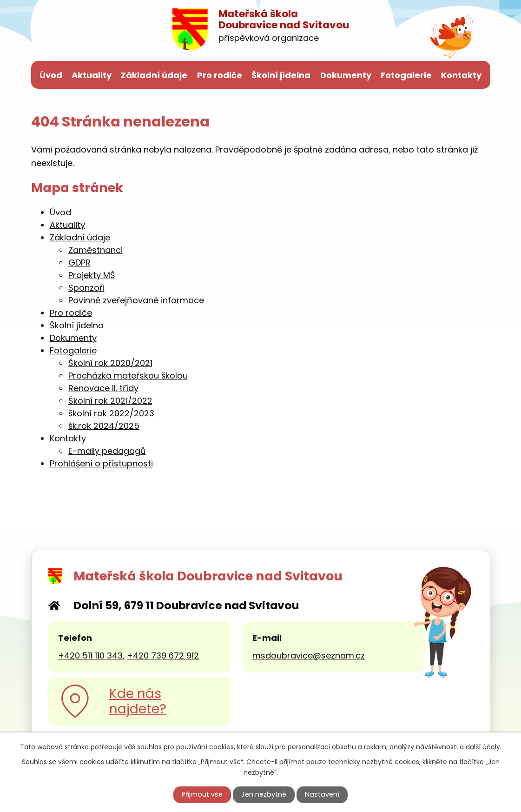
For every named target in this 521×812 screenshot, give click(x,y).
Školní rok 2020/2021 (110, 363)
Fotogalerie (406, 75)
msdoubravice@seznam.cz (309, 656)
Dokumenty (346, 75)
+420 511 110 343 (90, 656)
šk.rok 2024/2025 (104, 426)
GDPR (79, 263)
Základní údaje (154, 75)
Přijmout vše (202, 794)
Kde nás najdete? (138, 702)
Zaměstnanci (96, 250)
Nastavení (322, 794)
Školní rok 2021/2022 (110, 401)
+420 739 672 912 (163, 656)
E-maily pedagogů (107, 451)
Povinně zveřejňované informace (136, 300)
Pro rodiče (220, 75)
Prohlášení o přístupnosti (101, 463)
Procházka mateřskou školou (128, 376)
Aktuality (92, 75)
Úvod (51, 75)
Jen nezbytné (264, 794)
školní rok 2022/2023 (111, 413)
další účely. (484, 747)
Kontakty (461, 75)
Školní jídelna (281, 75)
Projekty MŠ (92, 275)
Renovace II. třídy (103, 388)
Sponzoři (86, 288)
